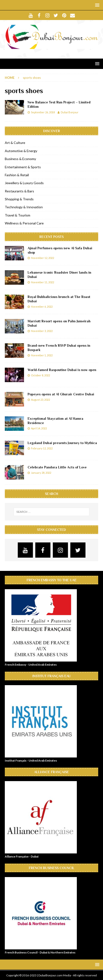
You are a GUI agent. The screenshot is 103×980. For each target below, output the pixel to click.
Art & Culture (15, 143)
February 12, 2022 (42, 448)
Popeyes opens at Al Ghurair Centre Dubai (61, 394)
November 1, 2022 (42, 355)
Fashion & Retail (17, 175)
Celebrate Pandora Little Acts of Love (57, 467)
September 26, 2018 (43, 112)
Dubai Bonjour (70, 112)
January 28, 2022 (41, 473)
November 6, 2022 (42, 307)
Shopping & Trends (19, 199)
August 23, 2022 (40, 400)
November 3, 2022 (42, 331)
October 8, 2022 (40, 375)
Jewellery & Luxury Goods (24, 183)
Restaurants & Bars (19, 191)
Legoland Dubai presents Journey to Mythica (62, 443)
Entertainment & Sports (23, 167)
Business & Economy (20, 159)
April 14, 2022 (39, 428)
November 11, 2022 (42, 282)
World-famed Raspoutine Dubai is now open (62, 370)
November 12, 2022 (42, 258)
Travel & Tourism (18, 215)
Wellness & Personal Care (24, 223)
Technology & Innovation (24, 207)
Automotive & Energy (21, 151)
